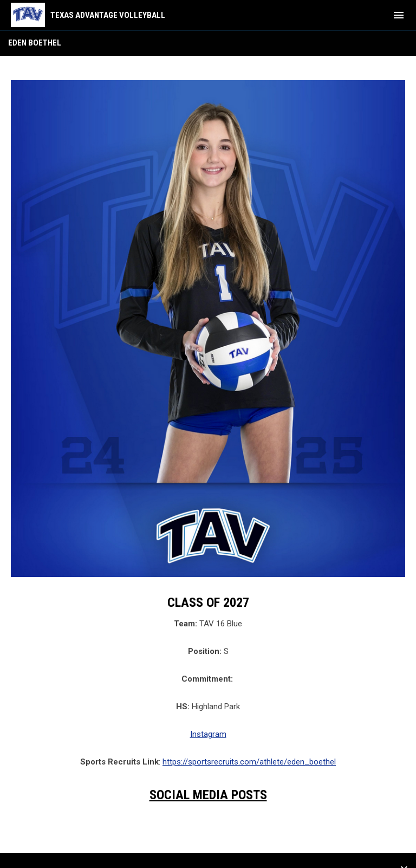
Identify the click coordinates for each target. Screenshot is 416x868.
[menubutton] (399, 15)
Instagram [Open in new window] (208, 734)
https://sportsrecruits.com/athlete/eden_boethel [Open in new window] (249, 762)
